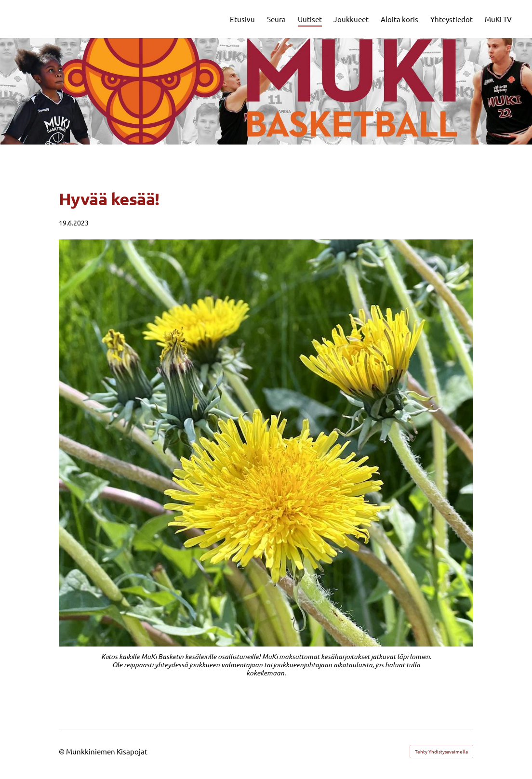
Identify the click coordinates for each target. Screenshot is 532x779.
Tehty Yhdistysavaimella (441, 751)
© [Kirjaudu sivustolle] (62, 751)
